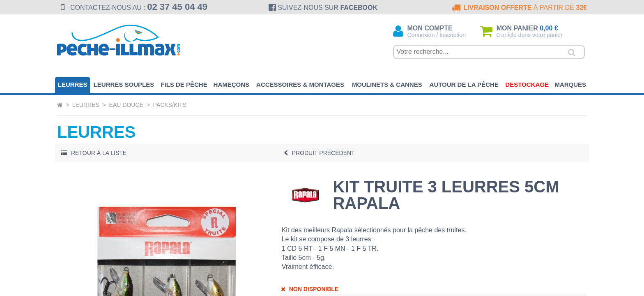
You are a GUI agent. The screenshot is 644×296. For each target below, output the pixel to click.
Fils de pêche (184, 84)
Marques (570, 84)
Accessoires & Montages (300, 84)
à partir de (519, 8)
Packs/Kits (170, 105)
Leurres (73, 84)
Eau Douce (126, 105)
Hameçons (232, 84)
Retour (94, 153)
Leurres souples (124, 84)
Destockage (527, 84)
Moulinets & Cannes (387, 84)
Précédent (319, 153)
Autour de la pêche (464, 84)
